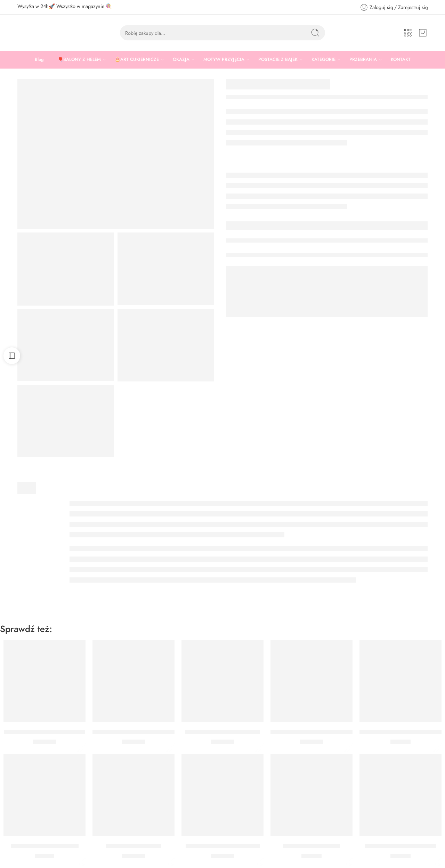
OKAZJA (181, 60)
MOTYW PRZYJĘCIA (224, 60)
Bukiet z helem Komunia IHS (401, 846)
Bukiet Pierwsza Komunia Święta (44, 732)
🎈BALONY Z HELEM (79, 60)
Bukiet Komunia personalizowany (133, 732)
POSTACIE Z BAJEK (278, 60)
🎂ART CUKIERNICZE (137, 60)
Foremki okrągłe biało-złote (45, 846)
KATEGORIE (323, 60)
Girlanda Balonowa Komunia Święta (315, 732)
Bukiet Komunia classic (311, 846)
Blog (39, 59)
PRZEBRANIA (363, 60)
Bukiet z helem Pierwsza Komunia (402, 732)
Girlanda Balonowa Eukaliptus (223, 732)
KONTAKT (401, 59)
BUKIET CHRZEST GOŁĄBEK (223, 846)
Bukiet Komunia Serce (133, 846)
